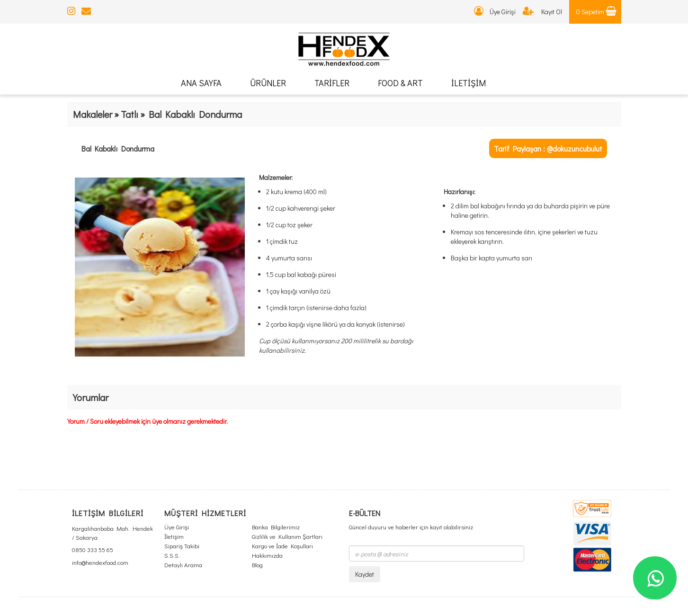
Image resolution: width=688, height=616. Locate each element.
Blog (257, 565)
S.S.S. (172, 555)
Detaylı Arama (183, 565)
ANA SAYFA (201, 83)
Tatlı (130, 114)
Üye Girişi (495, 12)
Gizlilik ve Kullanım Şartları (287, 536)
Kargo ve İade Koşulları (282, 546)
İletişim (174, 536)
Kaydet (365, 574)
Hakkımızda (267, 555)
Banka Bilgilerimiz (276, 527)
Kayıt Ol (542, 12)
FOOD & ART (400, 83)
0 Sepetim (596, 12)
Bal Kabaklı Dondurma (118, 148)
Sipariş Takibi (182, 546)
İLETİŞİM (469, 83)
